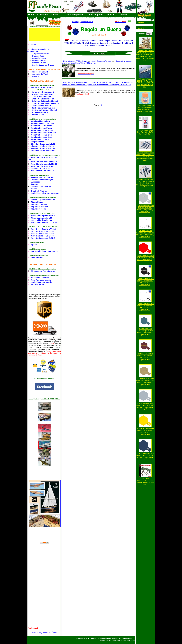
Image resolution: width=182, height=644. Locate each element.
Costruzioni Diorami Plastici (44, 110)
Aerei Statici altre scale (41, 126)
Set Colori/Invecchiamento (43, 108)
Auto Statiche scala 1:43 (42, 166)
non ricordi (141, 34)
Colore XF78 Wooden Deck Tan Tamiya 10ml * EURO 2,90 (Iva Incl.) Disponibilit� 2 (145, 382)
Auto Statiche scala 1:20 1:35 (44, 162)
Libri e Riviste (37, 258)
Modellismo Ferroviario (42, 282)
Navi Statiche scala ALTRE (43, 238)
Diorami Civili (38, 56)
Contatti (123, 15)
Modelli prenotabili (40, 72)
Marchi (54, 15)
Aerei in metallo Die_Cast (42, 123)
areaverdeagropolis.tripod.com (45, 632)
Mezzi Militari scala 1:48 (42, 220)
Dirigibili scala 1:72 (40, 142)
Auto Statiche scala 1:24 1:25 (44, 164)
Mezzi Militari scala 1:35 (42, 218)
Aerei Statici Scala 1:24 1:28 (44, 133)
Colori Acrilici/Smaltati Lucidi (45, 101)
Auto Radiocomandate (41, 280)
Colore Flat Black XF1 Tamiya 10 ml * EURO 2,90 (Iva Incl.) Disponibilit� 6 (145, 282)
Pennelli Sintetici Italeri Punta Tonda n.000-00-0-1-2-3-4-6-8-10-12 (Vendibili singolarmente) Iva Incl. (145, 183)
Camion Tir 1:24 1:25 (40, 168)
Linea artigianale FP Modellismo (38, 50)
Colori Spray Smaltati (41, 106)
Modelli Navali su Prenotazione (45, 193)
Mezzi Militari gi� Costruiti (43, 216)
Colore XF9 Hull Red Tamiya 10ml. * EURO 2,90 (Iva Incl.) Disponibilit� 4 (145, 357)
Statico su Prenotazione (42, 87)
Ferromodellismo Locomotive (44, 251)
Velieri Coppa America (41, 186)
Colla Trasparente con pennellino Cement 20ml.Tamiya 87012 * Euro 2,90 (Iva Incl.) (145, 108)
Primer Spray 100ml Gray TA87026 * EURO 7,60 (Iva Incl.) (145, 132)
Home (31, 15)
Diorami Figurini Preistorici (43, 200)
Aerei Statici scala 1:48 (41, 137)
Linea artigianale (75, 15)
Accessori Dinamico (40, 278)
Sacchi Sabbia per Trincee (43, 65)
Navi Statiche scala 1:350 (42, 231)
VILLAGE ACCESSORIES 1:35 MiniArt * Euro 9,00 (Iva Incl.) (145, 481)
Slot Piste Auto (38, 284)
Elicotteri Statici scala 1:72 (43, 151)
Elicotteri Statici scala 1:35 (43, 146)
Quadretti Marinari (39, 191)
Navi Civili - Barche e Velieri (44, 229)
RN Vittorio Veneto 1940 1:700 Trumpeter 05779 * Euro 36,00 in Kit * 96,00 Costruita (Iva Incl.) (145, 83)
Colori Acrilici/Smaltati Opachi (45, 103)
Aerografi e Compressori (43, 92)
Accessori (36, 182)
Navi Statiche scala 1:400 (42, 234)
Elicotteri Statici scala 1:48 (43, 148)
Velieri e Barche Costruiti (42, 177)
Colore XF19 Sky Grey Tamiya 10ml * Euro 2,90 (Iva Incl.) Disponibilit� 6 (145, 407)
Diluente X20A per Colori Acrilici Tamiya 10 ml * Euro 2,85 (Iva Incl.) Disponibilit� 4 (145, 234)
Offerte (111, 15)
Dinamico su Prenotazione (43, 271)
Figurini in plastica (39, 207)
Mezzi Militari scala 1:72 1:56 (44, 222)
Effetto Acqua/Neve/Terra (43, 99)
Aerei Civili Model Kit (41, 121)
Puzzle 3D (36, 76)
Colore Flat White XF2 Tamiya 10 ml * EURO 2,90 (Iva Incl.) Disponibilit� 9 (145, 307)
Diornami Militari (39, 63)
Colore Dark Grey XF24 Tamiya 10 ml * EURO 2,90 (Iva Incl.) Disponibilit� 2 (145, 332)
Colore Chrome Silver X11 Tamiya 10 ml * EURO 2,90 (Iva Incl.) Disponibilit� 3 (145, 209)
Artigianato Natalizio (41, 54)
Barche (35, 184)
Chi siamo (43, 15)
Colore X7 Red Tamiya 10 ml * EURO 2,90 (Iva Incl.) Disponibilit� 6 (145, 258)
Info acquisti (96, 15)
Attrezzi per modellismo (42, 94)
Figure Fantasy (38, 202)
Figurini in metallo (39, 204)
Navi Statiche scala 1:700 (42, 236)
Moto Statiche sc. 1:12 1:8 (43, 171)
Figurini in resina (39, 209)
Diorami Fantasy (39, 58)
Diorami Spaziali (39, 61)
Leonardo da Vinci (40, 74)
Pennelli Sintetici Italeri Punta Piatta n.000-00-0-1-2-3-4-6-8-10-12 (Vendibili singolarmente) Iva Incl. (145, 157)
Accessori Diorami (40, 112)
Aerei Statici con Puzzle (42, 128)
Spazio (34, 245)
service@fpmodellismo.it (83, 22)
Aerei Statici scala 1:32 (41, 135)
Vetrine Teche (38, 115)
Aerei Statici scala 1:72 (41, 139)
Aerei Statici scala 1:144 (42, 130)
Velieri (34, 189)
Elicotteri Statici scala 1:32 (43, 144)
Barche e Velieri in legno (43, 180)
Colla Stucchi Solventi (42, 96)
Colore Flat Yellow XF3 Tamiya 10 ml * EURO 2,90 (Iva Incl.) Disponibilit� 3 (146, 431)
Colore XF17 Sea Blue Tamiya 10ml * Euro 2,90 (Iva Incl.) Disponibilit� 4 (145, 456)
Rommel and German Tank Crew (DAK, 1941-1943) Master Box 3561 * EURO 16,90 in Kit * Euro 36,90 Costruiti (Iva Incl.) (145, 55)
